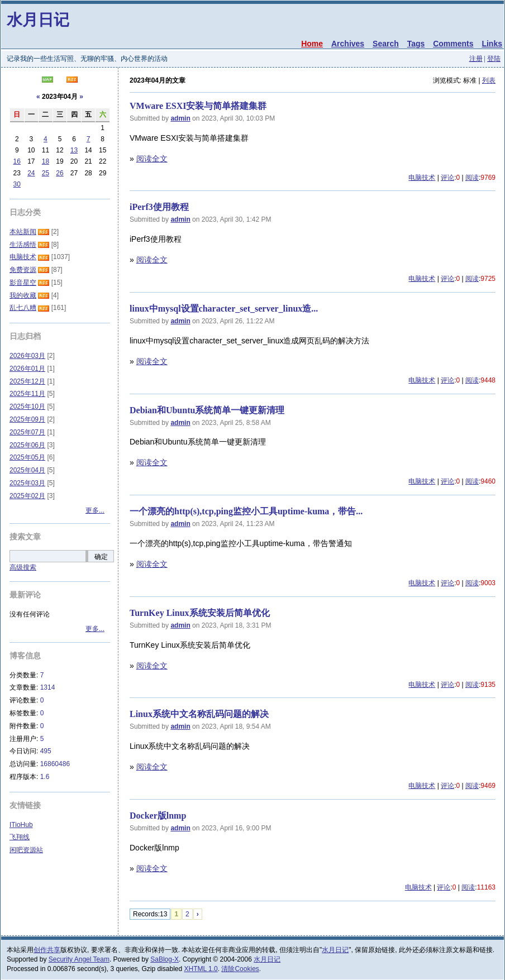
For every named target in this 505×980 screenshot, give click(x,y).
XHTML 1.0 (201, 969)
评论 (447, 178)
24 (31, 173)
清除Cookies (240, 969)
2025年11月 (27, 394)
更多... (95, 510)
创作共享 (47, 950)
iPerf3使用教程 (159, 207)
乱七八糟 (23, 308)
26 (59, 173)
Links (492, 44)
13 (74, 150)
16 (17, 161)
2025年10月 (27, 407)
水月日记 (38, 20)
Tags (416, 44)
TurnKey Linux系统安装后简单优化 (200, 613)
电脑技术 (422, 178)
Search (386, 44)
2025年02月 (27, 496)
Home (312, 44)
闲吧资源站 (26, 850)
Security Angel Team (79, 959)
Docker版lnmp (158, 816)
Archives (348, 44)
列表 (489, 80)
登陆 (494, 59)
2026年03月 (27, 356)
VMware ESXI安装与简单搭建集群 (198, 106)
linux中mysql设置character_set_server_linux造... (224, 309)
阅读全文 (152, 159)
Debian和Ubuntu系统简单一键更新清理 (207, 410)
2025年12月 (27, 381)
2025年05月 (27, 457)
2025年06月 (27, 445)
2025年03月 (27, 483)
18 (46, 161)
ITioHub (21, 825)
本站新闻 (23, 232)
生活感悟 (23, 245)
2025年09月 (27, 419)
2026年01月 (27, 369)
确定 (101, 557)
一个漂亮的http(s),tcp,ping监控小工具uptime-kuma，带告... (246, 511)
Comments (453, 44)
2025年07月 (27, 432)
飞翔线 (20, 837)
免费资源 (23, 270)
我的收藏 (23, 295)
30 (17, 184)
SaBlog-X (165, 959)
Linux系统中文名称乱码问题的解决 (199, 714)
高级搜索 (23, 567)
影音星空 (23, 283)
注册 (476, 59)
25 (46, 173)
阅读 (472, 178)
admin (180, 118)
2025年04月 (27, 470)
